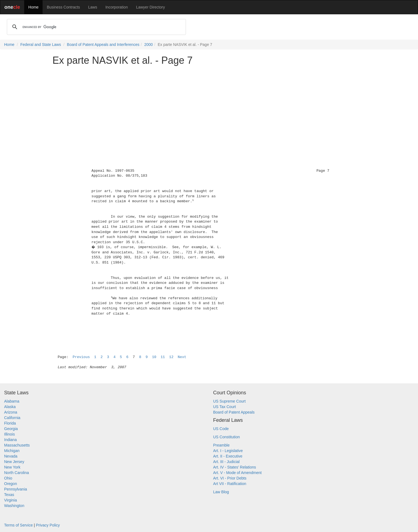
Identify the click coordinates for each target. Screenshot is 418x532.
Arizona (11, 412)
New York (12, 467)
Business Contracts (63, 7)
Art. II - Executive (228, 456)
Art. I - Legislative (228, 451)
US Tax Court (225, 407)
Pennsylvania (16, 489)
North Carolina (16, 473)
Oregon (11, 484)
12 (171, 357)
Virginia (10, 500)
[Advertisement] (209, 108)
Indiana (10, 440)
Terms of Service (18, 525)
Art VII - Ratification (230, 484)
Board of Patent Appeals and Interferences (103, 45)
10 (154, 357)
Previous (81, 357)
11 (163, 357)
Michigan (12, 451)
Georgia (11, 429)
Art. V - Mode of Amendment (237, 473)
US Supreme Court (229, 401)
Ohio (8, 478)
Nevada (11, 456)
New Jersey (14, 462)
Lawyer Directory (150, 7)
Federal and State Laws (41, 45)
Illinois (9, 434)
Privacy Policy (48, 525)
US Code (221, 429)
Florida (10, 423)
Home (33, 7)
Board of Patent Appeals (234, 412)
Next (182, 357)
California (12, 418)
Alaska (10, 407)
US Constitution (226, 437)
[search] (96, 27)
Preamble (221, 445)
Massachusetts (17, 445)
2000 (148, 45)
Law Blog (221, 492)
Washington (14, 506)
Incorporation (117, 7)
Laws (93, 7)
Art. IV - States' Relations (235, 467)
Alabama (12, 401)
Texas (9, 495)
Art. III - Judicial (226, 462)
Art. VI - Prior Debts (230, 478)
